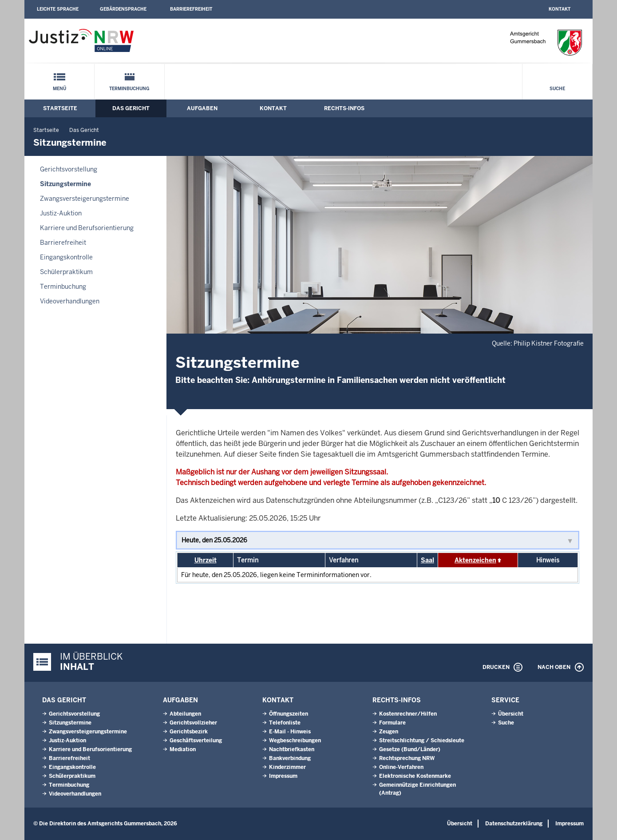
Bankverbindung (290, 758)
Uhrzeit (206, 560)
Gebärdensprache (123, 9)
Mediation (183, 749)
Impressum (283, 776)
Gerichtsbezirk (189, 732)
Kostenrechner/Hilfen (408, 714)
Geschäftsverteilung (196, 740)
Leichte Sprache (58, 9)
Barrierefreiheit (191, 9)
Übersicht (511, 714)
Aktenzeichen (475, 560)
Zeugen (389, 732)
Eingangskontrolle (66, 257)
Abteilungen (185, 714)
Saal (427, 560)
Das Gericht (131, 108)
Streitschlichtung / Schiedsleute (422, 740)
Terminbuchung (129, 89)
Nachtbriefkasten (292, 749)
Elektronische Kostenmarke (415, 776)
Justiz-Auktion (61, 213)
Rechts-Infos (344, 108)
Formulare (392, 723)
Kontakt (560, 9)
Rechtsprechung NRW (407, 758)
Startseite (60, 108)
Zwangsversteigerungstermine (85, 199)
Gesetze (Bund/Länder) (410, 749)
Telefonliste (285, 723)
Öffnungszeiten (289, 714)
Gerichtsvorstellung (69, 169)
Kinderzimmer (287, 767)
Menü (59, 89)
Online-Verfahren (401, 767)
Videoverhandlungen (70, 301)
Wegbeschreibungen (295, 740)
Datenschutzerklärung (514, 824)
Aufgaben (202, 108)
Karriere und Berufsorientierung (87, 228)
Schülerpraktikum (66, 272)
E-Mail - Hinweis (290, 732)
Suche (557, 89)
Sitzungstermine (65, 184)
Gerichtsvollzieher (193, 723)
